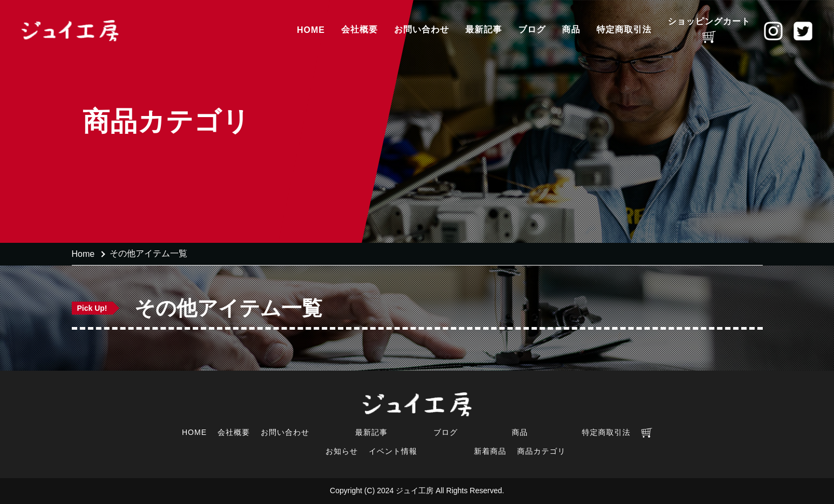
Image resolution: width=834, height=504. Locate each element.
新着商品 (490, 451)
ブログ (532, 29)
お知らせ (342, 451)
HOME (311, 30)
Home (83, 254)
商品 (571, 29)
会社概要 (360, 29)
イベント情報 (393, 451)
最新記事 (484, 29)
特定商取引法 (624, 29)
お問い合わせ (422, 29)
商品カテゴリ (541, 451)
